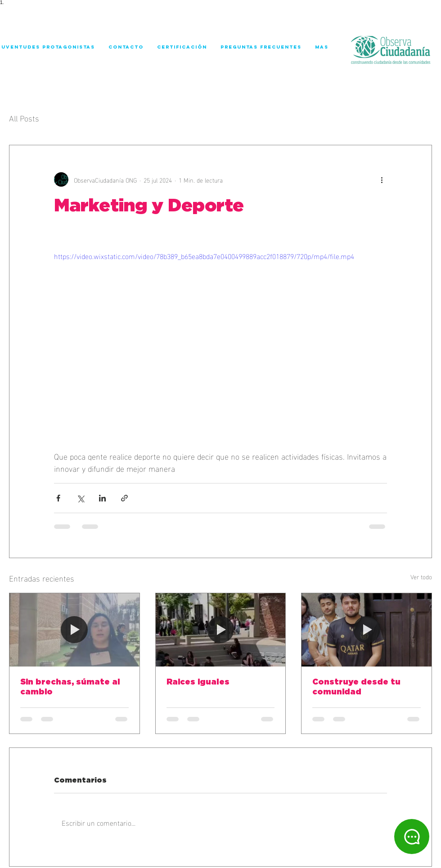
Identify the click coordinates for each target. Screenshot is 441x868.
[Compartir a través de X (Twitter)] (80, 498)
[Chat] (412, 837)
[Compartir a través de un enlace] (124, 498)
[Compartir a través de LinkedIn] (102, 498)
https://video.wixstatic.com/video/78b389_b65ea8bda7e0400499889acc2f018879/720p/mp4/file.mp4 (204, 256)
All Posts (24, 118)
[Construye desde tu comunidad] (367, 630)
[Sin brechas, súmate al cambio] (74, 630)
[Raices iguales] (221, 630)
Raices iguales (198, 682)
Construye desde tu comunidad (356, 687)
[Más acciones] (382, 179)
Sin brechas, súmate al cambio (70, 687)
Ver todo (421, 577)
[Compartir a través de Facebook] (58, 498)
